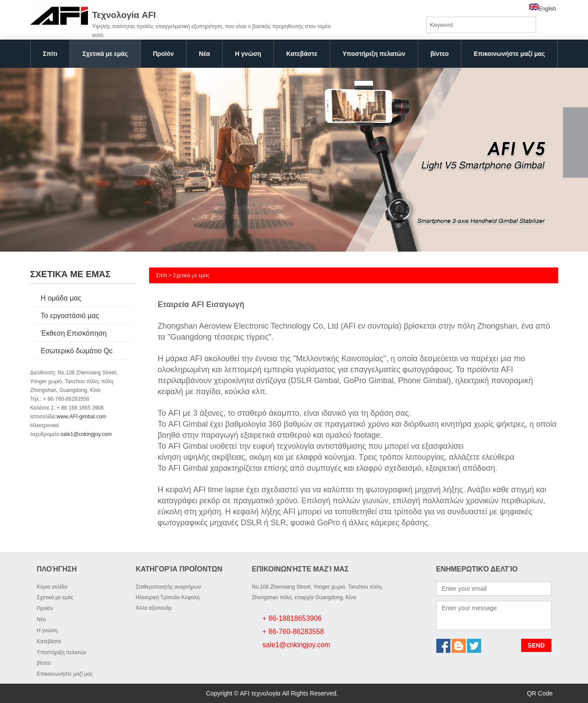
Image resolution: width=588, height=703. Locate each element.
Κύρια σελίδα (52, 587)
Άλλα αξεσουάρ (154, 608)
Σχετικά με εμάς (105, 54)
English (542, 9)
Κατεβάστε (302, 54)
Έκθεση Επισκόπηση (74, 333)
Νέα (204, 54)
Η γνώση (248, 54)
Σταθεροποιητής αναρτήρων (169, 587)
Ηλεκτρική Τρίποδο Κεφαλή (168, 597)
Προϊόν (164, 54)
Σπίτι (50, 54)
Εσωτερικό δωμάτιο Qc (77, 351)
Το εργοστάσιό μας (70, 316)
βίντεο (440, 54)
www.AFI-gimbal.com (82, 417)
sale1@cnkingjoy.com (86, 434)
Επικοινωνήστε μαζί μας (509, 54)
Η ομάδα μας (61, 298)
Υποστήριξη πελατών (374, 54)
